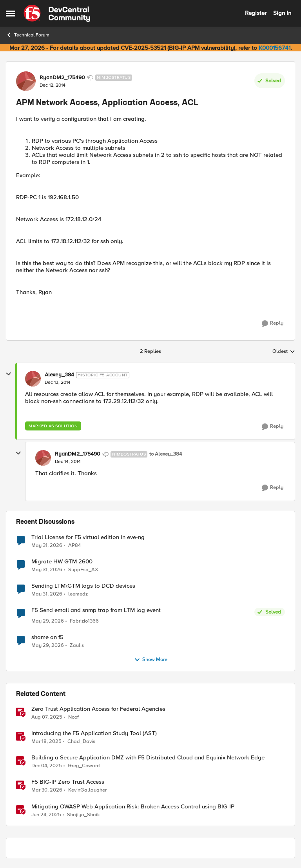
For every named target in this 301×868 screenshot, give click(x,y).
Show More (151, 660)
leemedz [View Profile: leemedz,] (78, 594)
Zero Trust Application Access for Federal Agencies (98, 709)
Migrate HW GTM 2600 (62, 562)
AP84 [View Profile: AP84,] (74, 545)
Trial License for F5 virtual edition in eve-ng (88, 537)
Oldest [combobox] (284, 352)
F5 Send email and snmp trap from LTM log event (96, 610)
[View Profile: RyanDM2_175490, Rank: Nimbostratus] (26, 81)
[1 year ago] (47, 717)
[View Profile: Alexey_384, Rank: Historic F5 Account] (33, 379)
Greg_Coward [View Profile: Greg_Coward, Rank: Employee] (84, 766)
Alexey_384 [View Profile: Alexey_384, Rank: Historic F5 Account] (59, 375)
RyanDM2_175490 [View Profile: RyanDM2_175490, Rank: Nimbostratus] (62, 78)
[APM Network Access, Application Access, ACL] (58, 383)
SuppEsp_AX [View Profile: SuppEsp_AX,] (83, 569)
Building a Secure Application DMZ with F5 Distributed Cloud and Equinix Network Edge (148, 758)
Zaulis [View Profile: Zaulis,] (77, 646)
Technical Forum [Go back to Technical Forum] (28, 35)
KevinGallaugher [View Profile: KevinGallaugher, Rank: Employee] (87, 790)
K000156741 (275, 48)
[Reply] (273, 323)
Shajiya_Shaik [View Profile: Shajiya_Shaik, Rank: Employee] (83, 814)
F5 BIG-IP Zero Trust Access (68, 782)
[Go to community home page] (57, 13)
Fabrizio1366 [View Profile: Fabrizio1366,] (84, 621)
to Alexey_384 (166, 454)
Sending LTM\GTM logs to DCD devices (83, 586)
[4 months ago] (47, 790)
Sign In (282, 13)
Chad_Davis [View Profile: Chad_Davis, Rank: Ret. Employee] (81, 742)
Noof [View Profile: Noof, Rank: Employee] (73, 717)
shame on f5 (47, 637)
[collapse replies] (9, 374)
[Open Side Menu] (11, 13)
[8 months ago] (47, 766)
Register (256, 13)
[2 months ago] (47, 545)
